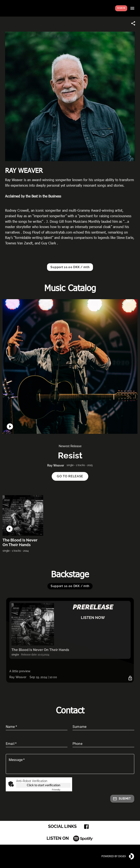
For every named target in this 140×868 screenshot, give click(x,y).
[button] (70, 476)
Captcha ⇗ (61, 790)
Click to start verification (44, 785)
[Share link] (133, 23)
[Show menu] (132, 8)
